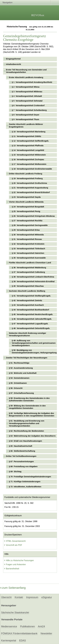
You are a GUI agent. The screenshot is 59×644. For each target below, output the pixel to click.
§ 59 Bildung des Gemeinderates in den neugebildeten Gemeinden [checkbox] (27, 407)
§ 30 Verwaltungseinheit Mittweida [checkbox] (28, 235)
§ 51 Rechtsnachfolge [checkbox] (19, 363)
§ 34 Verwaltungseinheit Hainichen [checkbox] (28, 253)
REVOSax (38, 15)
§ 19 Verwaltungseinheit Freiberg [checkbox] (27, 178)
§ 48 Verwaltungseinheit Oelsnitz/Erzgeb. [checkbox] (31, 328)
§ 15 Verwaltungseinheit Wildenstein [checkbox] (29, 155)
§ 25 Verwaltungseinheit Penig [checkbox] (26, 211)
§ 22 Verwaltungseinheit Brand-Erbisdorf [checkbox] (31, 192)
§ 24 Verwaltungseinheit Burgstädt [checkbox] (28, 207)
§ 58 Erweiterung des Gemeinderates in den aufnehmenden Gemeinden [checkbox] (29, 399)
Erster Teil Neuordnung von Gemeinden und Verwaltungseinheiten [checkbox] (26, 71)
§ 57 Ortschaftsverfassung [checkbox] (21, 393)
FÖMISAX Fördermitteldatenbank (19, 633)
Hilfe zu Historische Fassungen (19, 560)
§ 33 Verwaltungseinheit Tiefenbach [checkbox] (28, 249)
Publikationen (27, 626)
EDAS (23, 640)
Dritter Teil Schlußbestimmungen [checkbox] (21, 456)
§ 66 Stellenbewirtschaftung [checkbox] (22, 451)
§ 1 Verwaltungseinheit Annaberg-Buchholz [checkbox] (32, 82)
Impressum (32, 597)
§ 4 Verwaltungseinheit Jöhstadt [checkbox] (27, 96)
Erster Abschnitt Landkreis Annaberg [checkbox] (26, 77)
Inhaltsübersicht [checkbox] (14, 64)
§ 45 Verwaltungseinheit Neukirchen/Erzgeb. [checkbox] (32, 314)
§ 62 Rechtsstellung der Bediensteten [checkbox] (26, 431)
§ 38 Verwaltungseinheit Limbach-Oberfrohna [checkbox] (33, 277)
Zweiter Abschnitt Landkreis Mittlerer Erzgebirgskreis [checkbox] (26, 125)
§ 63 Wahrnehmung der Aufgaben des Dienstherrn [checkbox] (32, 436)
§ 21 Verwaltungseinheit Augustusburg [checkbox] (30, 188)
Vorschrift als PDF (13, 545)
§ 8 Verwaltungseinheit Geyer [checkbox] (26, 115)
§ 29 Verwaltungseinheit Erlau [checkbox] (26, 230)
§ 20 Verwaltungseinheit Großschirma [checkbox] (29, 183)
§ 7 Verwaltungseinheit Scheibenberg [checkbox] (29, 110)
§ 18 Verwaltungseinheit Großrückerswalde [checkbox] (32, 169)
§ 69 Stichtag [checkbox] (15, 472)
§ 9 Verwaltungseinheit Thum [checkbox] (25, 119)
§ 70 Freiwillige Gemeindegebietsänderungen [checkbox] (30, 477)
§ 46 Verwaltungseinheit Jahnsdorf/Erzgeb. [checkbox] (32, 319)
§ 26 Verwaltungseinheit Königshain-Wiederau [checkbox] (33, 216)
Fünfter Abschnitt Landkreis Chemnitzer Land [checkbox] (30, 263)
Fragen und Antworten (15, 564)
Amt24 (41, 626)
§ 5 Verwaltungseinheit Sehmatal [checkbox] (27, 101)
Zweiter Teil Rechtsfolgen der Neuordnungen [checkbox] (27, 358)
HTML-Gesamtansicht (15, 541)
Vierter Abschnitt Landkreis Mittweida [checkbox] (26, 202)
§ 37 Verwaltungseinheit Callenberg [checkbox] (28, 272)
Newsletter (46, 633)
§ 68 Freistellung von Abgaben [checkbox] (23, 466)
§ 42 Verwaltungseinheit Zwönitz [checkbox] (27, 300)
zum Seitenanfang (13, 588)
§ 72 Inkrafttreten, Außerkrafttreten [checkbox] (25, 487)
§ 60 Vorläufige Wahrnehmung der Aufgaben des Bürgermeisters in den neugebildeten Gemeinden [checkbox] (32, 414)
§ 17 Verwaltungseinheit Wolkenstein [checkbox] (29, 164)
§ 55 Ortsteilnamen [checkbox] (18, 383)
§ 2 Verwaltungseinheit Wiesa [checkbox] (26, 87)
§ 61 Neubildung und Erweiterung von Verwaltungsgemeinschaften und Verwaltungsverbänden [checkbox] (27, 423)
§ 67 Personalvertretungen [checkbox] (21, 462)
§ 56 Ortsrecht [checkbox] (16, 388)
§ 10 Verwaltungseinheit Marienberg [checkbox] (29, 132)
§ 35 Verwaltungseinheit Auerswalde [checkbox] (29, 258)
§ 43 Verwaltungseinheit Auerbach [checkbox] (28, 305)
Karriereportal (9, 640)
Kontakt (19, 597)
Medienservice (9, 626)
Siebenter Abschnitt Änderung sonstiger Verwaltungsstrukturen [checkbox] (27, 334)
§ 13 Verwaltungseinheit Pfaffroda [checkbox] (28, 146)
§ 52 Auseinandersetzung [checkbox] (21, 368)
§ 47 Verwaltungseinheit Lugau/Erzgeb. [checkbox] (30, 324)
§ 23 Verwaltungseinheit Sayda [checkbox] (26, 197)
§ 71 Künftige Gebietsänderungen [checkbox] (25, 482)
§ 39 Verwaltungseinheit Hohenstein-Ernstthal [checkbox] (33, 281)
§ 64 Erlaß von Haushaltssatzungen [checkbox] (25, 441)
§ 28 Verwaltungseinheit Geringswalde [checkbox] (30, 225)
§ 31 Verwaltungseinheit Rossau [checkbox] (27, 239)
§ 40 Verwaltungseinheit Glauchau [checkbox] (28, 286)
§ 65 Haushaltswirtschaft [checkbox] (21, 446)
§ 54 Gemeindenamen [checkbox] (19, 378)
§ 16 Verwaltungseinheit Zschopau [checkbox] (28, 159)
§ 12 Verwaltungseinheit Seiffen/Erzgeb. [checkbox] (30, 141)
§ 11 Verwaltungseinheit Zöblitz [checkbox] (26, 136)
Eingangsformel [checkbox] (13, 59)
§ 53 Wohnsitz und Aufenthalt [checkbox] (23, 373)
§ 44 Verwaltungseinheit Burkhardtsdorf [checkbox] (30, 310)
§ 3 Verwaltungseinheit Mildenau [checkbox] (27, 92)
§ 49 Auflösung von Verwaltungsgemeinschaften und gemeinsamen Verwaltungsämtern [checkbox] (34, 343)
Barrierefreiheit (11, 569)
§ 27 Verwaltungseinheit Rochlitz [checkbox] (27, 221)
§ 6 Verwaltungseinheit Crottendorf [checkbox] (28, 105)
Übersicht (6, 597)
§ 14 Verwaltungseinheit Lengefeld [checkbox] (28, 150)
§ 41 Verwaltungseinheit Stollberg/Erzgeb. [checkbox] (31, 296)
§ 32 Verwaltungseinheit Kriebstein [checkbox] (28, 244)
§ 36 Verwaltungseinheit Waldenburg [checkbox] (29, 268)
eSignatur (47, 597)
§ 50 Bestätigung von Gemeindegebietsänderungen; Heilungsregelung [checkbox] (34, 351)
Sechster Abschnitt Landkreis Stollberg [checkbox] (27, 291)
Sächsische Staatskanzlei (15, 612)
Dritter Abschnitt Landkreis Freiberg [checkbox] (26, 174)
